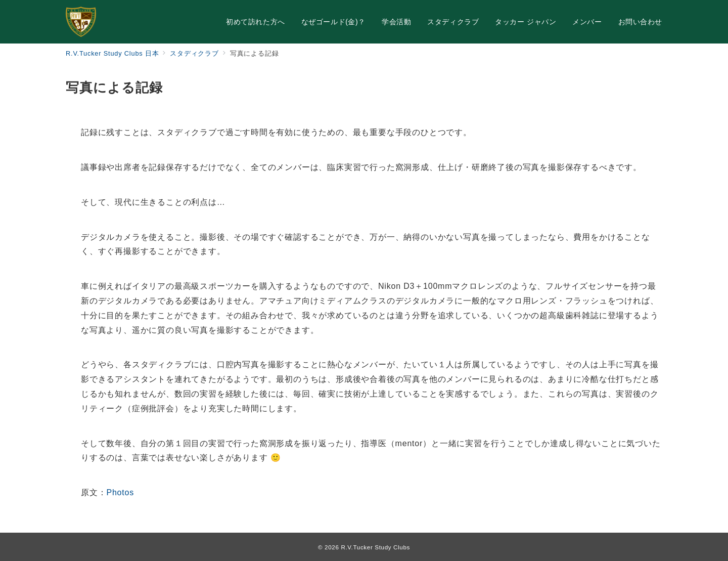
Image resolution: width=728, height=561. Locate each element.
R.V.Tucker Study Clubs (375, 547)
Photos (120, 492)
